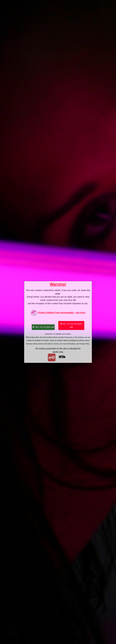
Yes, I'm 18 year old (43, 327)
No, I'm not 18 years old (71, 325)
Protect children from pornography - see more (58, 313)
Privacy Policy (84, 344)
